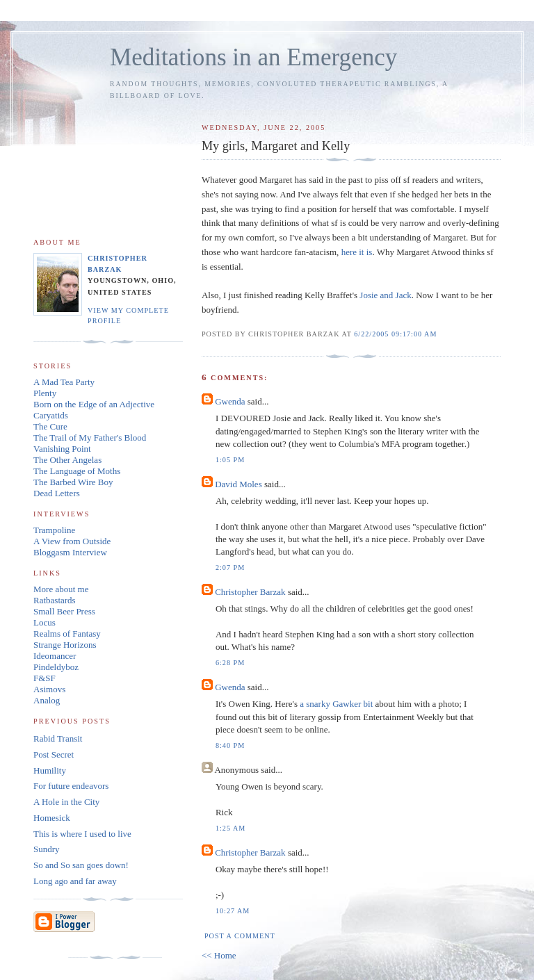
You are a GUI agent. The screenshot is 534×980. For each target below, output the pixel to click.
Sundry (47, 849)
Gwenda (230, 401)
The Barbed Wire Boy (73, 482)
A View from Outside (72, 541)
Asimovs (49, 689)
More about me (61, 589)
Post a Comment (240, 936)
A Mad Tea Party (64, 382)
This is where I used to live (82, 834)
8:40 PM (230, 745)
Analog (47, 700)
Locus (44, 622)
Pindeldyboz (56, 667)
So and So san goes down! (81, 865)
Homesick (52, 818)
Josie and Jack (385, 295)
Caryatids (51, 415)
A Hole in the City (66, 802)
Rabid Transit (58, 738)
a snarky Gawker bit (336, 704)
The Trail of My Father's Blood (90, 438)
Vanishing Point (62, 449)
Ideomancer (55, 656)
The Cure (50, 426)
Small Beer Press (64, 611)
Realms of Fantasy (67, 634)
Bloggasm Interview (70, 552)
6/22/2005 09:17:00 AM (395, 334)
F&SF (44, 678)
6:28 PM (230, 663)
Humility (50, 770)
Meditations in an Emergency (253, 57)
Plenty (45, 393)
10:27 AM (233, 911)
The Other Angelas (67, 460)
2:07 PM (230, 567)
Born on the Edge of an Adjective (94, 404)
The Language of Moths (77, 471)
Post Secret (54, 754)
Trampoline (54, 530)
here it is (355, 252)
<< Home (219, 955)
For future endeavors (71, 786)
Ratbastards (55, 600)
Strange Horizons (65, 645)
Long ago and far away (75, 881)
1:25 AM (230, 828)
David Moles (238, 484)
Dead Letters (57, 493)
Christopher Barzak (250, 592)
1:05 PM (230, 460)
